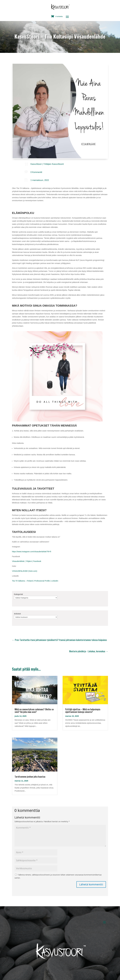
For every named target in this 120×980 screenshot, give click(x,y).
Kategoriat (18, 594)
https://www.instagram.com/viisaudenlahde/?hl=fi (32, 552)
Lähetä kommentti (91, 884)
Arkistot (17, 614)
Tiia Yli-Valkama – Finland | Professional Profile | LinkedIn (35, 581)
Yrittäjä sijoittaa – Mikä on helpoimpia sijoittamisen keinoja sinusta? (83, 711)
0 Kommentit (36, 172)
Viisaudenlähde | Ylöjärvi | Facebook (27, 561)
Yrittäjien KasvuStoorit (53, 164)
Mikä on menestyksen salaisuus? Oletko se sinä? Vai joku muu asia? (34, 711)
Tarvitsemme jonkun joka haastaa (30, 777)
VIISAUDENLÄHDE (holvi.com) (25, 571)
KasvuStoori (36, 164)
